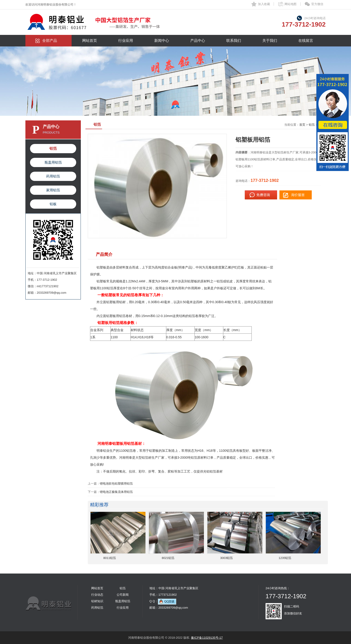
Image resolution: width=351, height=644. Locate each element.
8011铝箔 (110, 558)
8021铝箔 (168, 558)
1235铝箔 (285, 558)
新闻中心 (162, 41)
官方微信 (317, 4)
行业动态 (97, 595)
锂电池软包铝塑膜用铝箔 (116, 484)
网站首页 (90, 41)
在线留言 (306, 41)
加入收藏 (264, 4)
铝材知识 (97, 601)
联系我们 (234, 41)
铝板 (53, 204)
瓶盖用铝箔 (53, 162)
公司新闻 (123, 595)
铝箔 (53, 148)
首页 (302, 125)
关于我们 (270, 41)
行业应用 (126, 41)
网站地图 (290, 4)
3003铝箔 (227, 558)
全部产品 (50, 41)
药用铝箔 (53, 176)
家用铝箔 (53, 190)
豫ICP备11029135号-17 (207, 638)
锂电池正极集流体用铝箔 (116, 492)
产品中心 (198, 41)
